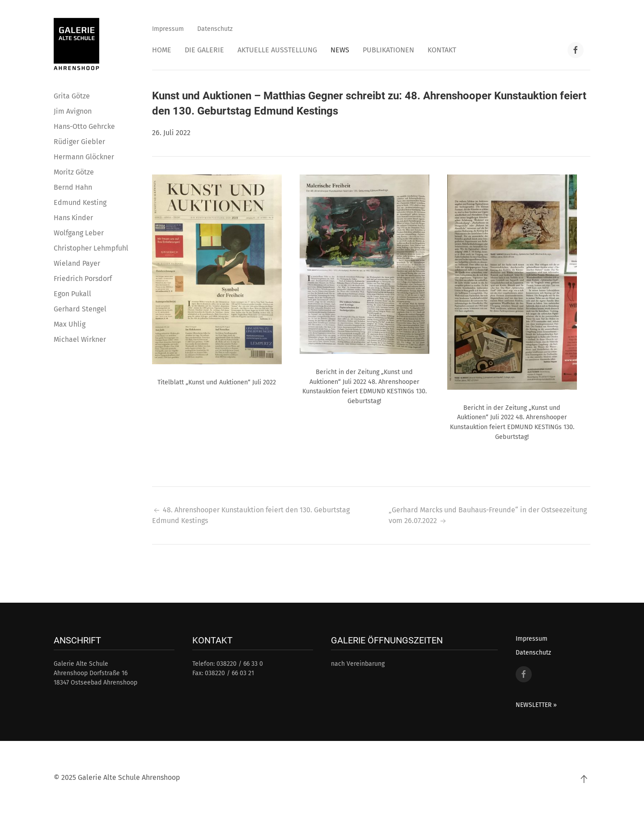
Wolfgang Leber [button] (79, 233)
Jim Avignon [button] (73, 111)
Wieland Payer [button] (77, 263)
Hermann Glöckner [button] (84, 157)
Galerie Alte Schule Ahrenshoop (129, 777)
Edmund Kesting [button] (80, 202)
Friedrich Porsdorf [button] (83, 279)
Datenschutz (215, 29)
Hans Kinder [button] (73, 218)
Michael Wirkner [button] (80, 339)
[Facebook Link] (576, 50)
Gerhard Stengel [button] (80, 309)
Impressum (168, 29)
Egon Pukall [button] (72, 294)
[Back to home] (76, 44)
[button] (217, 269)
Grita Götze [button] (72, 96)
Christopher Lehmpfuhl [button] (91, 248)
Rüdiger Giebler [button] (79, 142)
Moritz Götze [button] (74, 172)
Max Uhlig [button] (70, 324)
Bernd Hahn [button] (73, 187)
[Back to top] (584, 779)
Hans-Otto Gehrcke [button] (84, 126)
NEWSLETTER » (536, 705)
